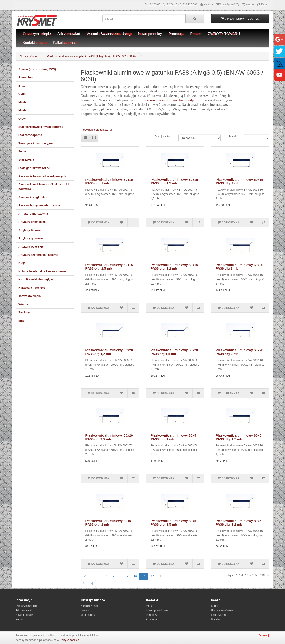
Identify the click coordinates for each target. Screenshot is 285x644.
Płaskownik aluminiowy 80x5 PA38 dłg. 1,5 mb (238, 437)
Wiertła (23, 304)
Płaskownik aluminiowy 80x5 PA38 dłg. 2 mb (108, 523)
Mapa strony (88, 615)
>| (92, 583)
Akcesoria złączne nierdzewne (39, 205)
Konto (215, 606)
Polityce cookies (69, 640)
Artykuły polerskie (31, 247)
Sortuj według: (163, 136)
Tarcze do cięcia (30, 296)
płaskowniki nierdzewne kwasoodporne (172, 100)
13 (161, 576)
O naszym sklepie (37, 34)
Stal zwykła (26, 160)
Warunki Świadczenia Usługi (109, 34)
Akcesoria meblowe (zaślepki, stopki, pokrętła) (44, 187)
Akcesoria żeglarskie (33, 197)
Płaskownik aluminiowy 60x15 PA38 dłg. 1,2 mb (174, 267)
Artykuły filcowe (30, 230)
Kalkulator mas (65, 43)
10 (135, 576)
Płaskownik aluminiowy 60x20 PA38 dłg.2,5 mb (109, 437)
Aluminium (26, 77)
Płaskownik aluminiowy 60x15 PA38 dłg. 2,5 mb (109, 267)
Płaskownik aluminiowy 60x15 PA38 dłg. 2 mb (239, 181)
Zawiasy (24, 312)
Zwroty (85, 610)
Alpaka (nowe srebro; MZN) (37, 69)
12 (152, 576)
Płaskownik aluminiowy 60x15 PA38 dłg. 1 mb (109, 181)
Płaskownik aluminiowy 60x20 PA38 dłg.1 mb (239, 267)
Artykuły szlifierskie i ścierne (38, 255)
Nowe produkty (150, 34)
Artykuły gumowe (31, 238)
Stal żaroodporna (30, 135)
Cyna (22, 94)
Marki (149, 606)
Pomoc (196, 34)
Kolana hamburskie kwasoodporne (42, 271)
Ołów (22, 119)
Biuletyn (216, 619)
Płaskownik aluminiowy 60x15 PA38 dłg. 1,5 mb (174, 181)
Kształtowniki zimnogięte (36, 279)
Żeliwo (23, 151)
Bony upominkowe (157, 610)
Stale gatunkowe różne (34, 168)
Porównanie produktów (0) (96, 130)
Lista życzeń (218, 615)
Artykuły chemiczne (32, 222)
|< (85, 576)
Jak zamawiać (69, 34)
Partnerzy (152, 615)
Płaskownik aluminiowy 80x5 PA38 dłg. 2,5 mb (173, 523)
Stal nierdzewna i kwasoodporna (41, 127)
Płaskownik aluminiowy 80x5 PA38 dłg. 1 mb (173, 437)
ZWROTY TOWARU (224, 34)
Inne (21, 321)
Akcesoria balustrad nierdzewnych (42, 176)
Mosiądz (24, 110)
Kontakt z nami (35, 43)
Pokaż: (233, 136)
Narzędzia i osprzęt (32, 288)
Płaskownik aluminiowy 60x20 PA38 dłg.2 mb (239, 352)
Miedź (22, 102)
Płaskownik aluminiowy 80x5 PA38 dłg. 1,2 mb (238, 523)
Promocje (176, 34)
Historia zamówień (222, 610)
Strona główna (29, 56)
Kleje (22, 263)
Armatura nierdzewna (33, 214)
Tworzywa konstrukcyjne (36, 143)
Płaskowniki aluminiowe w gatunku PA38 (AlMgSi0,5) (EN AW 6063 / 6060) (91, 56)
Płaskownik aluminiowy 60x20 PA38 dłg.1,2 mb (109, 352)
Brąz (22, 86)
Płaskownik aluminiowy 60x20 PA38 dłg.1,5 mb (174, 352)
